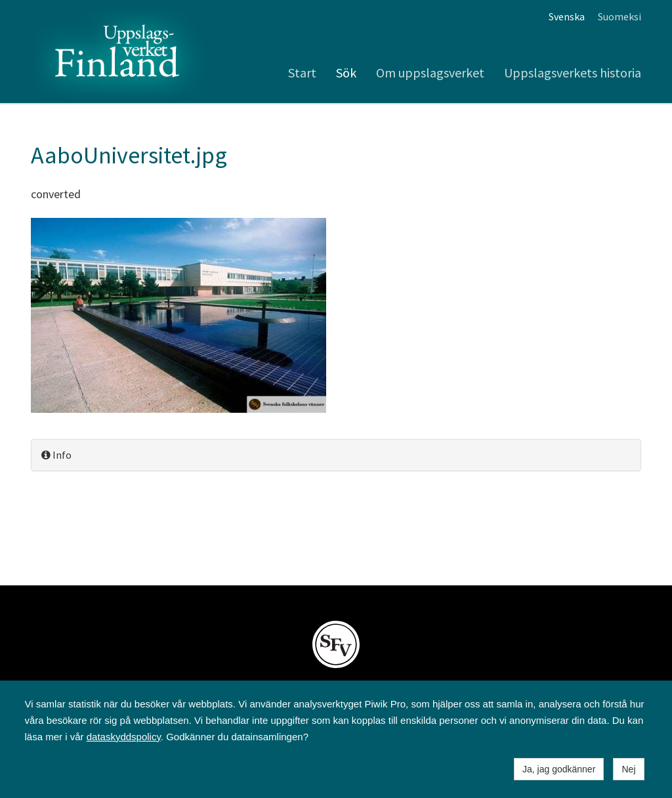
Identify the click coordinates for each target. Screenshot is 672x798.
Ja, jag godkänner (559, 769)
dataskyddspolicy (124, 737)
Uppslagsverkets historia (573, 73)
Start (302, 73)
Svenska (567, 16)
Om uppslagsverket (430, 73)
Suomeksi (619, 16)
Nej (628, 769)
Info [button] (56, 455)
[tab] (336, 455)
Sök (346, 73)
